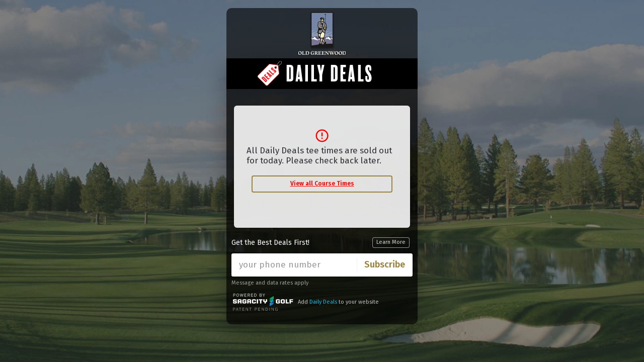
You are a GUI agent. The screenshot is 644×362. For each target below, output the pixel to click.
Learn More (391, 242)
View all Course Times (322, 184)
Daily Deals (323, 302)
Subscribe (385, 264)
